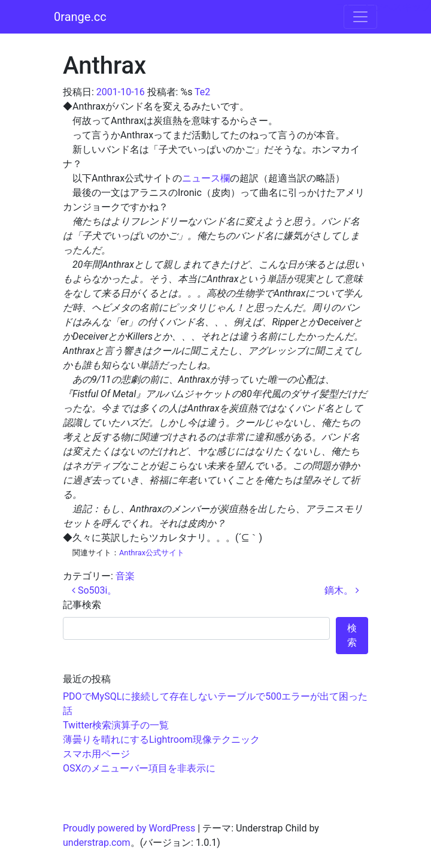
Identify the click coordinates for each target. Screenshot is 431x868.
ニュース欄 (206, 178)
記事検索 (82, 605)
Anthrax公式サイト (152, 553)
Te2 (202, 92)
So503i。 (94, 590)
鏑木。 (342, 590)
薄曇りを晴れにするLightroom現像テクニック (161, 740)
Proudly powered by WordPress (129, 828)
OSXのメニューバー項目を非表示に (139, 768)
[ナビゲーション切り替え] (360, 17)
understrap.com (97, 843)
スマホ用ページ (96, 754)
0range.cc (80, 17)
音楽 (125, 576)
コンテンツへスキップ (383, 7)
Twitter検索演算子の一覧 (116, 725)
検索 (352, 635)
